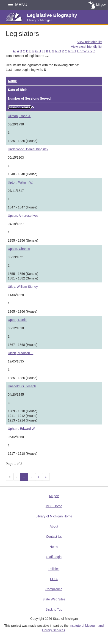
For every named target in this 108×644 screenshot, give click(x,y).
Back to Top (54, 609)
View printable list (90, 42)
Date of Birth (18, 90)
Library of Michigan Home (54, 516)
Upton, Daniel (18, 320)
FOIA (54, 579)
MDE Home (54, 506)
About (54, 526)
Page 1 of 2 (14, 464)
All (14, 51)
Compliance (54, 589)
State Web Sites (54, 599)
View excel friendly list (87, 47)
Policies (54, 569)
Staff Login (54, 557)
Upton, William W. (20, 182)
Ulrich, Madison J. (21, 353)
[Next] (39, 477)
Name (12, 81)
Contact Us (54, 537)
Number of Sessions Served (29, 98)
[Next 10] (46, 477)
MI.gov (101, 5)
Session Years (20, 107)
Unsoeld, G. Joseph (22, 386)
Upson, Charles (19, 249)
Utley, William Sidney (23, 287)
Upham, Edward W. (22, 429)
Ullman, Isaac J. (19, 116)
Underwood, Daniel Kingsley (28, 149)
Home (54, 547)
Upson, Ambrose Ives (23, 216)
